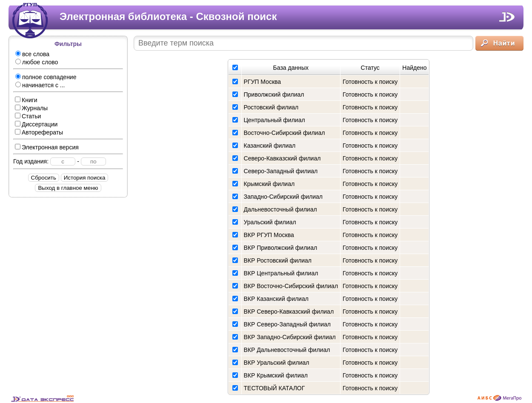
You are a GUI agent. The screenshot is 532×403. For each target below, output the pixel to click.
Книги (26, 100)
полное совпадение (46, 77)
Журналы (31, 108)
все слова (32, 54)
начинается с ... (40, 85)
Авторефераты (39, 132)
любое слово (37, 62)
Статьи (28, 116)
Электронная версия (47, 147)
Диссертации (36, 124)
